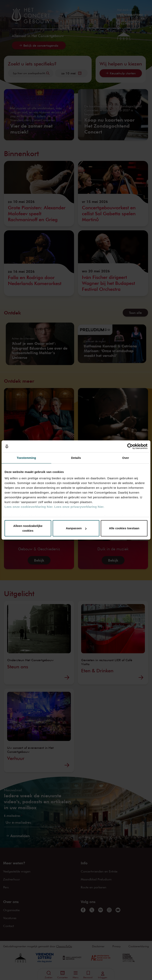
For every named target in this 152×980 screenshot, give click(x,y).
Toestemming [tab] (27, 458)
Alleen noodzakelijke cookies (28, 528)
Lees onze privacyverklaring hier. (79, 507)
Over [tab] (126, 458)
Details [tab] (76, 458)
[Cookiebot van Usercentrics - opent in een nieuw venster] (130, 446)
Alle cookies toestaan (124, 528)
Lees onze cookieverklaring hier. (29, 507)
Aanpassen (76, 528)
